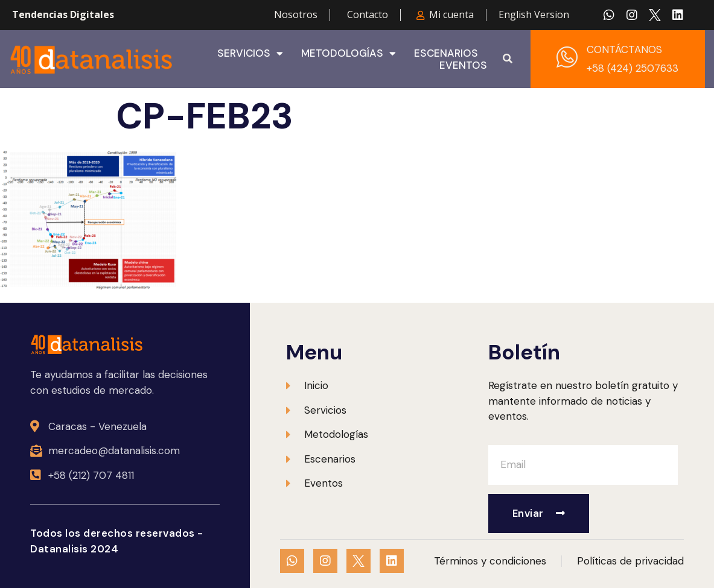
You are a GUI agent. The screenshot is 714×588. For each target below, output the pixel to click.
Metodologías (349, 53)
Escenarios (446, 53)
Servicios (250, 53)
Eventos (463, 65)
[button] (508, 59)
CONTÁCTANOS (624, 49)
